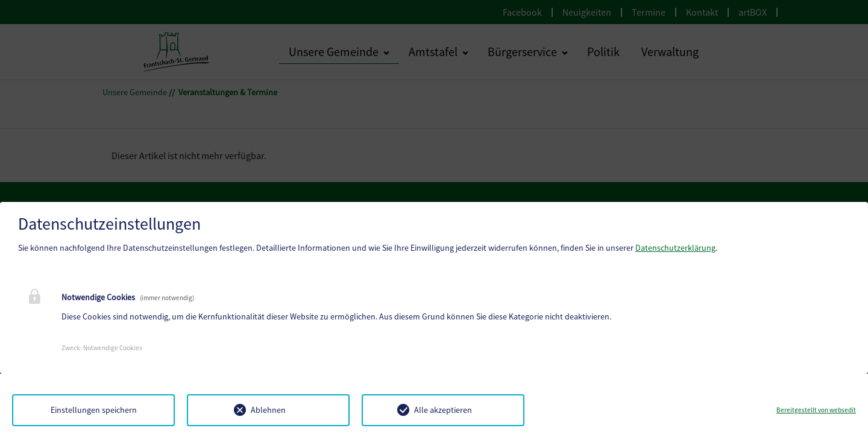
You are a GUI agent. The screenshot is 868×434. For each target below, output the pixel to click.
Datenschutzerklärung (675, 248)
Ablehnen (268, 410)
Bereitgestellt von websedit (816, 410)
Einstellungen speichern (94, 410)
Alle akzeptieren (443, 410)
